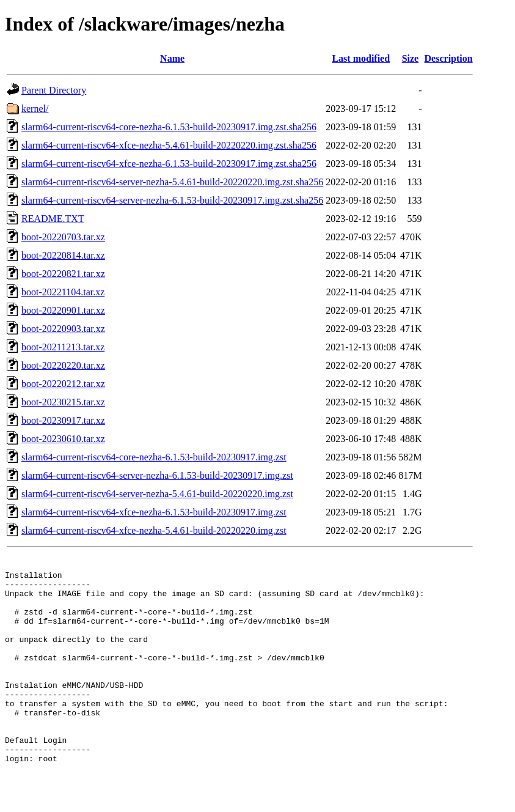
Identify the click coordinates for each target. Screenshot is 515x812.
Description (449, 58)
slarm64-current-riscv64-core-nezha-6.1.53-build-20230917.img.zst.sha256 (169, 127)
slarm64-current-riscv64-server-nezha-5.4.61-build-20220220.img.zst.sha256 (172, 182)
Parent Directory (54, 90)
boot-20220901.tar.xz (63, 310)
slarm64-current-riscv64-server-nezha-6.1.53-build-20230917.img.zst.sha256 (172, 200)
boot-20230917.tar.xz (63, 420)
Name (172, 58)
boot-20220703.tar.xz (63, 237)
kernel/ (35, 109)
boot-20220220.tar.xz (63, 365)
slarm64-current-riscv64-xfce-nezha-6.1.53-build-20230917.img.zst (154, 512)
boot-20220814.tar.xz (63, 255)
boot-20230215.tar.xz (63, 402)
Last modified (361, 58)
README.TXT (53, 219)
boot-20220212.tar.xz (63, 384)
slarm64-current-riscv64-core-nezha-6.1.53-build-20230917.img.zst (154, 457)
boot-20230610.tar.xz (63, 439)
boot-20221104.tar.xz (63, 292)
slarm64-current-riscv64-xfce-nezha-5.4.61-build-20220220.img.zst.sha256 (169, 145)
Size (411, 58)
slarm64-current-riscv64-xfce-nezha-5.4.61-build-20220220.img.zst (154, 530)
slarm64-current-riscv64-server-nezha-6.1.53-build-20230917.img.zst (157, 475)
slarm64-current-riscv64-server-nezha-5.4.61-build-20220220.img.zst (157, 494)
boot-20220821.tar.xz (63, 274)
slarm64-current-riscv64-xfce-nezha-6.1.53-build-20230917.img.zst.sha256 (169, 164)
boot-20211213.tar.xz (63, 347)
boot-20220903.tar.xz (63, 329)
